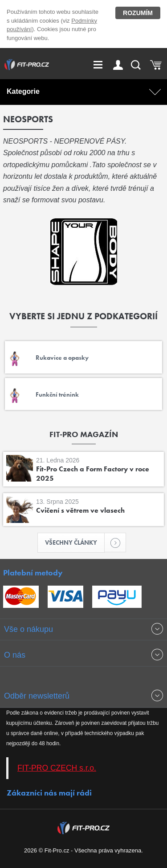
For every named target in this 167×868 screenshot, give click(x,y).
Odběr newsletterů (37, 696)
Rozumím (138, 13)
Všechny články (75, 542)
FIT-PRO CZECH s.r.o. (57, 768)
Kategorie (23, 91)
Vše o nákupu (29, 629)
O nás (15, 655)
